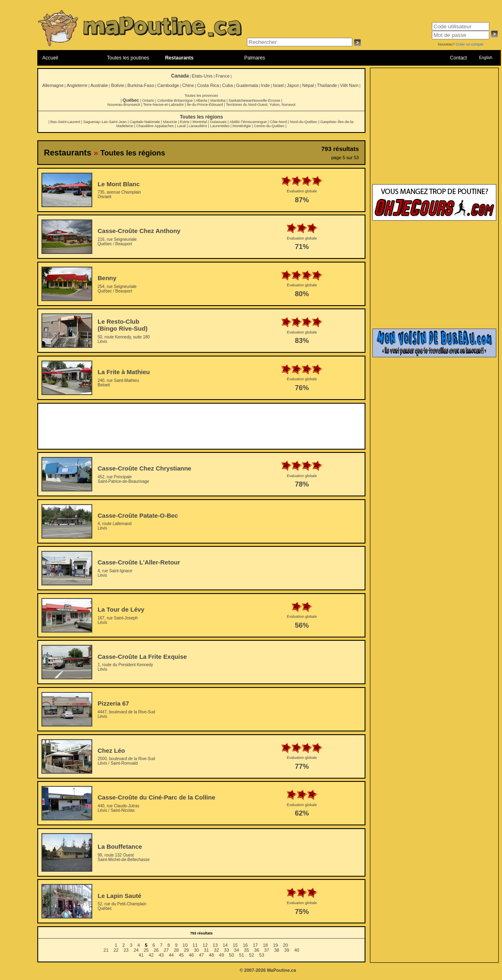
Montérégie (242, 126)
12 (205, 945)
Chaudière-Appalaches (155, 126)
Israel (278, 85)
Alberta (202, 101)
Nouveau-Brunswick (124, 105)
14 (225, 945)
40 (297, 950)
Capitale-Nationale (145, 122)
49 (221, 955)
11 (195, 945)
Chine (188, 85)
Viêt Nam (349, 85)
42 (151, 955)
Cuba (228, 85)
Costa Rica (208, 85)
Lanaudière (198, 126)
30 (196, 950)
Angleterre (77, 85)
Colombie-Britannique (175, 101)
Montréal (200, 122)
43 (161, 955)
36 (257, 950)
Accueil (50, 58)
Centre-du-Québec (269, 126)
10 (185, 945)
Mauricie (170, 122)
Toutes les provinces (201, 96)
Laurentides (220, 126)
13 (215, 945)
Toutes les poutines (128, 58)
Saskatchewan (241, 101)
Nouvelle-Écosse (267, 101)
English (486, 58)
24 (136, 950)
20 (285, 945)
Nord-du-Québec (304, 122)
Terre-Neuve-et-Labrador (163, 105)
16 (245, 945)
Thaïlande (327, 85)
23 (126, 950)
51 (242, 955)
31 (206, 950)
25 (146, 950)
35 (246, 950)
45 (181, 955)
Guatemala (247, 85)
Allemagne (53, 85)
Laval (181, 126)
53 (262, 955)
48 (211, 955)
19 (275, 945)
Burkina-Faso (140, 85)
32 (217, 950)
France (223, 76)
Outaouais (218, 122)
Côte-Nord (278, 122)
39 (287, 950)
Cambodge (168, 85)
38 (277, 950)
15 (235, 945)
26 (156, 950)
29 (186, 950)
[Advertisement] (201, 426)
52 (251, 955)
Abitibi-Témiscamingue (248, 122)
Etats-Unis (202, 76)
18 (265, 945)
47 (201, 955)
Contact (458, 58)
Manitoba (218, 101)
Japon (293, 85)
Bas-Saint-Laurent (65, 122)
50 (231, 955)
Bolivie (118, 85)
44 (171, 955)
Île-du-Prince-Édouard (205, 105)
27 (166, 950)
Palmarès (255, 58)
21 (106, 950)
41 (141, 955)
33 (226, 950)
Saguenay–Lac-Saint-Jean (105, 122)
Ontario (148, 101)
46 (191, 955)
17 (255, 945)
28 (176, 950)
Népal (308, 85)
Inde (265, 85)
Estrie (185, 122)
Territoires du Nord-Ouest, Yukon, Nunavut (261, 105)
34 (237, 950)
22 (116, 950)
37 (267, 950)
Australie (99, 85)
